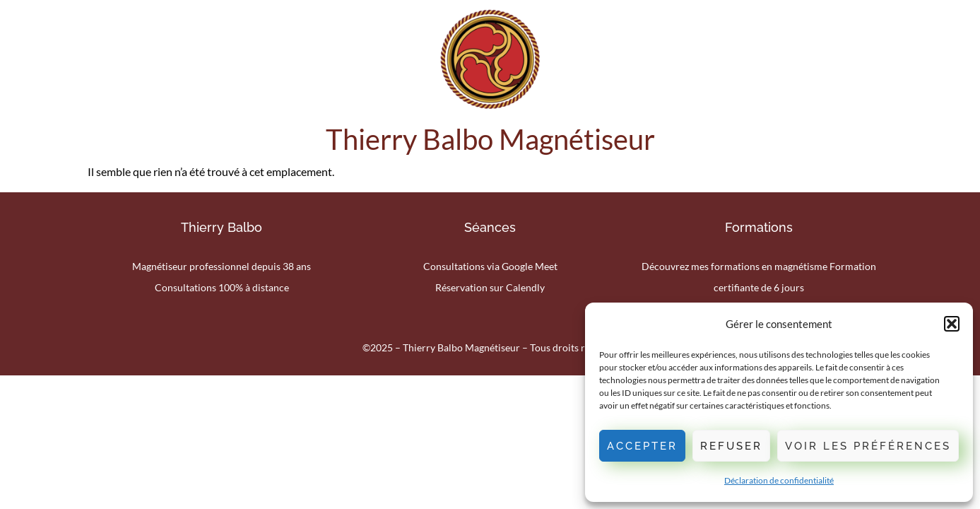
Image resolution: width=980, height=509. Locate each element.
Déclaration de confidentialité (779, 480)
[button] (952, 324)
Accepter (642, 446)
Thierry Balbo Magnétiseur (490, 139)
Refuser (731, 446)
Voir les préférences (868, 446)
